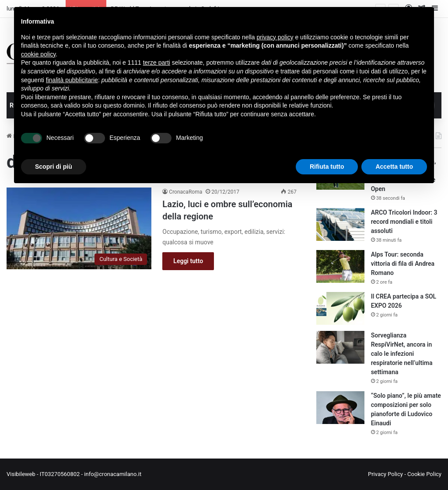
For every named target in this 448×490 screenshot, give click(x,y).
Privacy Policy (385, 474)
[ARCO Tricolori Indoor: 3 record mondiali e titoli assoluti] (340, 224)
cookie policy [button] (38, 54)
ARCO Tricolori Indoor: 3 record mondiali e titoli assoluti (404, 222)
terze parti (157, 63)
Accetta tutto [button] (394, 167)
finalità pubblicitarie (72, 80)
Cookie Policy (424, 474)
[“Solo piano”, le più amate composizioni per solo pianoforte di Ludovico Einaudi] (340, 408)
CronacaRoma (185, 192)
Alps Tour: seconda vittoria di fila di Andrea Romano (403, 264)
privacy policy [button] (275, 37)
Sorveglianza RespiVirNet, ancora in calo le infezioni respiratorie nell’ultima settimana (402, 354)
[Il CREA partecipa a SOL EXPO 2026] (340, 308)
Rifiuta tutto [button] (327, 167)
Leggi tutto (188, 261)
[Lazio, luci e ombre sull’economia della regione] (79, 228)
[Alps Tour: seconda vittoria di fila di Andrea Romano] (340, 266)
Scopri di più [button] (54, 167)
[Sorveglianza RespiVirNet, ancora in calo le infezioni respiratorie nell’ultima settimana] (340, 347)
